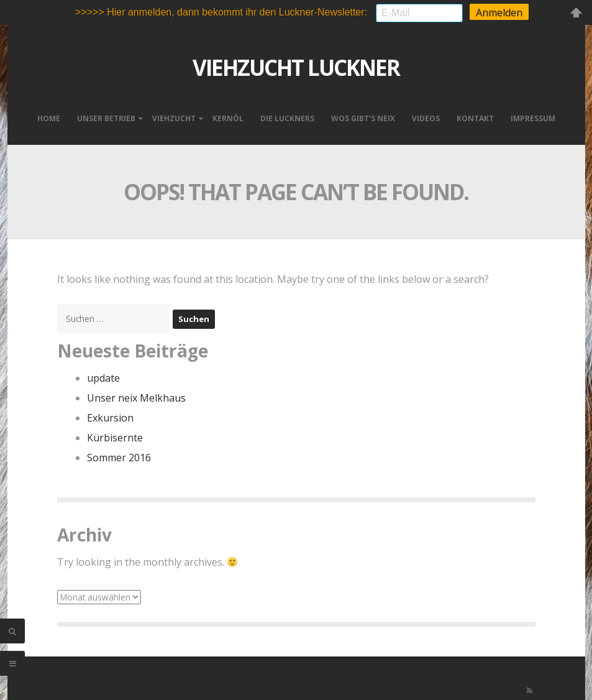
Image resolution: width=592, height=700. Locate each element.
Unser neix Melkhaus (136, 395)
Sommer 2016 (119, 455)
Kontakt (475, 116)
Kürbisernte (115, 435)
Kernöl (228, 116)
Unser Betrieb (106, 116)
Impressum (533, 116)
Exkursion (110, 415)
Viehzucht (174, 116)
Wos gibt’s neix (363, 116)
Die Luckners (287, 116)
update (103, 375)
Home (49, 116)
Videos (426, 116)
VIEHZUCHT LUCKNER (296, 65)
